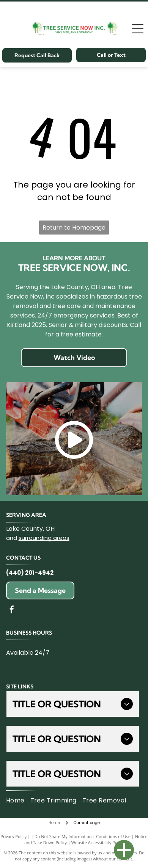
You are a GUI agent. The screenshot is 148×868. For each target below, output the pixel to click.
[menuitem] (18, 801)
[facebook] (12, 611)
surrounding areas (44, 538)
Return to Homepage (74, 228)
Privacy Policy (13, 836)
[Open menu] (138, 29)
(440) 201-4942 (30, 573)
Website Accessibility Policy (98, 842)
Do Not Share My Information (63, 836)
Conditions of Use (113, 836)
